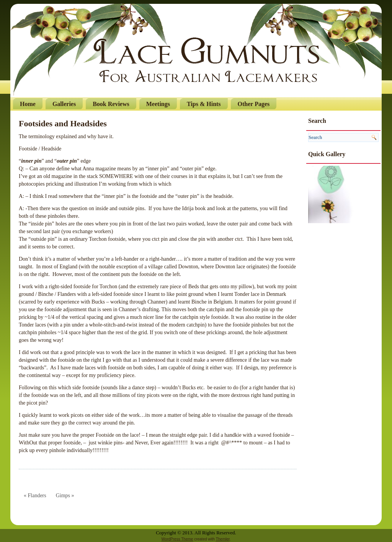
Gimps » (65, 495)
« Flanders (35, 495)
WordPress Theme (177, 539)
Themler (223, 539)
